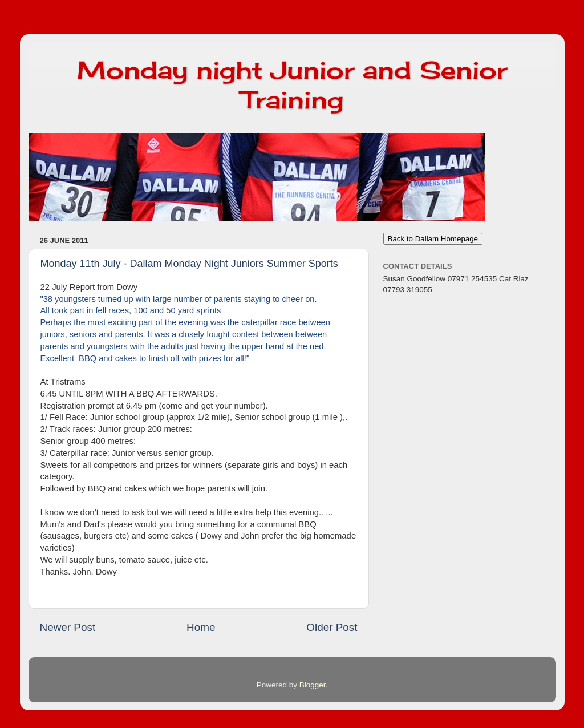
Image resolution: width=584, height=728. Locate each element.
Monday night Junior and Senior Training (292, 85)
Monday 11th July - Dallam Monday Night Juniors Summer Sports (189, 264)
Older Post (332, 627)
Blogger (313, 685)
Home (201, 627)
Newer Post (68, 627)
